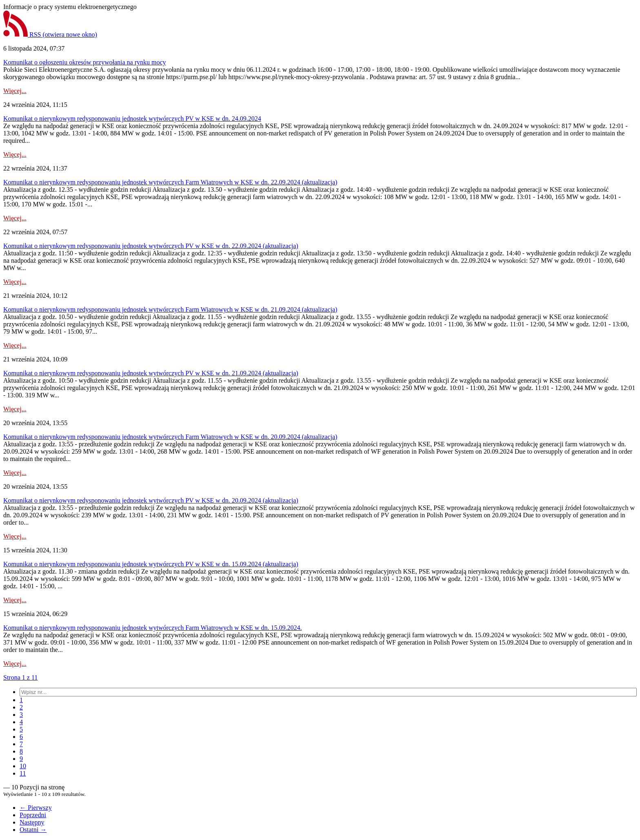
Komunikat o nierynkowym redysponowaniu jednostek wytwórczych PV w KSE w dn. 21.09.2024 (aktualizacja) (151, 373)
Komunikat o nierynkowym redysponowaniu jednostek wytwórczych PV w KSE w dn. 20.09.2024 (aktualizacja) (151, 500)
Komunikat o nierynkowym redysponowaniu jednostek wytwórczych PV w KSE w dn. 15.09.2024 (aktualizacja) (151, 564)
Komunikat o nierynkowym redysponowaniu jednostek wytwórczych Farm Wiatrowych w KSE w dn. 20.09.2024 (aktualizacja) (170, 437)
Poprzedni (33, 815)
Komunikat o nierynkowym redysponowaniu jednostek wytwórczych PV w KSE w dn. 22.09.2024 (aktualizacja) (151, 246)
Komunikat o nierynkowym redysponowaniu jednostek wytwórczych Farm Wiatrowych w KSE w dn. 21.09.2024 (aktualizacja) (170, 309)
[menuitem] (21, 700)
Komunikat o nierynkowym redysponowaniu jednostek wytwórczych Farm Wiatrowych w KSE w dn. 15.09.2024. (152, 628)
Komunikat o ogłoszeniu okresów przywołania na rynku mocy (85, 62)
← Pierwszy (36, 808)
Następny (32, 822)
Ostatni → (33, 830)
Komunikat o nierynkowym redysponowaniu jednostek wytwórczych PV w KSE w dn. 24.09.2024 (132, 119)
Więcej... (15, 91)
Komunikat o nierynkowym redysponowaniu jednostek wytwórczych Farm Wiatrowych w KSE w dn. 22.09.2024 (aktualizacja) (170, 182)
